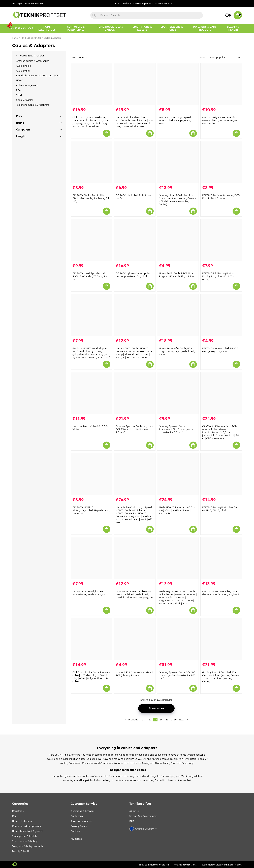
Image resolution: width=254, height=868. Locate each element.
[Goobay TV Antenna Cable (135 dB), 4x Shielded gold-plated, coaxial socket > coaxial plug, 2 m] (135, 558)
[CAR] (31, 28)
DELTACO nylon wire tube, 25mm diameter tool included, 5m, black (221, 593)
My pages (17, 3)
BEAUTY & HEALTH (21, 851)
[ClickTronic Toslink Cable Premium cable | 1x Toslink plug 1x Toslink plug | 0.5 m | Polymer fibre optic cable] (91, 639)
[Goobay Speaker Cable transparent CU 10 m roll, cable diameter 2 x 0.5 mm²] (178, 393)
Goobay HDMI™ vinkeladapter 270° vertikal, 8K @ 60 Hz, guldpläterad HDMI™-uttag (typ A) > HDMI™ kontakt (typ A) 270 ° (91, 353)
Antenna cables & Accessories (33, 61)
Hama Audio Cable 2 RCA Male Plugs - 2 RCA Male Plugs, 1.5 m (176, 275)
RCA (18, 90)
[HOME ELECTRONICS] (47, 28)
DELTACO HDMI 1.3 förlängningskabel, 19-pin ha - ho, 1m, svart (91, 510)
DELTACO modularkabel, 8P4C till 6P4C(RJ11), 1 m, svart (221, 350)
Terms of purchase (81, 821)
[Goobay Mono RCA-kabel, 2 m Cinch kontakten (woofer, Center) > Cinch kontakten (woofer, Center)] (178, 162)
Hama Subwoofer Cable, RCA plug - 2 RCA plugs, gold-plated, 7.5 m (177, 351)
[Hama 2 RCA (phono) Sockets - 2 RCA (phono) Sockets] (135, 639)
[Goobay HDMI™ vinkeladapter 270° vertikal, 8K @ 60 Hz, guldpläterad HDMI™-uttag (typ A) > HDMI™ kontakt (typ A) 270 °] (91, 315)
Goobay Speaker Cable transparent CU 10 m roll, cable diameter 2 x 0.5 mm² (176, 429)
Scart (19, 95)
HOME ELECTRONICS (31, 38)
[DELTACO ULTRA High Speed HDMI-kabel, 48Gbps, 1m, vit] (91, 558)
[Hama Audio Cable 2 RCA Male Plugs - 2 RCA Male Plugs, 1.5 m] (178, 240)
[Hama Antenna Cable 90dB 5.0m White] (91, 393)
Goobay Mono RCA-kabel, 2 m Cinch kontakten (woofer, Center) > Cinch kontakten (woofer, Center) (177, 200)
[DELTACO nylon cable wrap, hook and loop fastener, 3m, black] (135, 240)
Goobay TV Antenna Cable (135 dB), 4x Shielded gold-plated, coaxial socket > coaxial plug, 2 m (135, 594)
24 (161, 720)
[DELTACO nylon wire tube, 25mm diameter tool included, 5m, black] (221, 558)
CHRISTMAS (18, 811)
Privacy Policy (79, 826)
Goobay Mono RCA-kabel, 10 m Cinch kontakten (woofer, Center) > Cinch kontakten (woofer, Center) (220, 677)
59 (175, 720)
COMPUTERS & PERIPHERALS (26, 826)
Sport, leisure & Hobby (25, 841)
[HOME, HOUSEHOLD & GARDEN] (110, 28)
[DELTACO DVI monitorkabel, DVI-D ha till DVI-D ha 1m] (221, 162)
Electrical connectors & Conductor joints (38, 76)
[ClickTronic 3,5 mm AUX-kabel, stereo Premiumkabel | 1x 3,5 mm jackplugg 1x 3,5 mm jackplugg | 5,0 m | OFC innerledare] (91, 84)
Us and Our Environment (143, 816)
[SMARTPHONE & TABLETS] (142, 28)
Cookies (75, 831)
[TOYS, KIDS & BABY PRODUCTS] (204, 28)
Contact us (77, 816)
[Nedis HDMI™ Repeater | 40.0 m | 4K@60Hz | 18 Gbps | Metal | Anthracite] (178, 474)
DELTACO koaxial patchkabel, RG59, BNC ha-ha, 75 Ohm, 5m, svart (90, 276)
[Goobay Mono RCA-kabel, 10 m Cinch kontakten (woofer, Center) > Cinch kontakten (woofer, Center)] (221, 639)
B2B (132, 821)
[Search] (147, 15)
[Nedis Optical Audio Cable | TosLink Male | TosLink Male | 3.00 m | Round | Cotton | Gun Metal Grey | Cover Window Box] (135, 84)
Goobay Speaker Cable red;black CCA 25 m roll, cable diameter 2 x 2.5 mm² (134, 429)
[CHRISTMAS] (18, 28)
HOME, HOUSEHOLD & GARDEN (28, 831)
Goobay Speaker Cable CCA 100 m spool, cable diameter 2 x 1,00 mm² (177, 675)
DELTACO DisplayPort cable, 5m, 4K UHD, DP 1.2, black (220, 509)
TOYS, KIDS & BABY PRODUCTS (27, 846)
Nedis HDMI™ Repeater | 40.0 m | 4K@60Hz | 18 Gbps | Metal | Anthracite (178, 510)
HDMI (19, 80)
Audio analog (24, 66)
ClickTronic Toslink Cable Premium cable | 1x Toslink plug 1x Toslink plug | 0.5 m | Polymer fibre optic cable (91, 677)
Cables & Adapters (52, 38)
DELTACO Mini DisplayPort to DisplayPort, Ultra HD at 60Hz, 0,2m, (219, 276)
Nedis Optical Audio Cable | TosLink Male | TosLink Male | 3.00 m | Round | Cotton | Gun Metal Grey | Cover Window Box (134, 122)
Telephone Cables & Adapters (33, 105)
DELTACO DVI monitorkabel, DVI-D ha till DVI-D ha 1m (221, 197)
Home (15, 38)
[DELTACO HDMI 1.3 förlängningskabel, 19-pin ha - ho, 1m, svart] (91, 474)
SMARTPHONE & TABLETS (25, 836)
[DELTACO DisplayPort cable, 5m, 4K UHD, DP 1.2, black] (221, 474)
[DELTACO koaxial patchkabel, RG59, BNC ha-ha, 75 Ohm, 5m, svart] (91, 240)
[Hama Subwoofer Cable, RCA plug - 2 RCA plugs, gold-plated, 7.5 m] (178, 315)
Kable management (27, 85)
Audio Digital (23, 71)
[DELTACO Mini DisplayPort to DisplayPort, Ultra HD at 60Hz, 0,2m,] (221, 240)
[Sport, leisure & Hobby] (172, 28)
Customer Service (33, 3)
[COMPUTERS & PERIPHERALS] (76, 28)
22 (150, 720)
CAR (14, 816)
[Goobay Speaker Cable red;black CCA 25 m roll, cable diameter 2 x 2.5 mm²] (135, 393)
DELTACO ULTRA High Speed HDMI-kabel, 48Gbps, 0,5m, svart (175, 120)
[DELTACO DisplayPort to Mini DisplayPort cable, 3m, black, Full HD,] (91, 162)
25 (167, 720)
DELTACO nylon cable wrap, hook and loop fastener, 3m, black (134, 275)
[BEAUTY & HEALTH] (233, 28)
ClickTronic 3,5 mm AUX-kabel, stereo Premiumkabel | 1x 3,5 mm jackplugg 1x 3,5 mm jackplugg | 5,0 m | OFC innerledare (91, 122)
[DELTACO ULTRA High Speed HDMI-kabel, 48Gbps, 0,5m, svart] (178, 84)
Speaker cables (25, 100)
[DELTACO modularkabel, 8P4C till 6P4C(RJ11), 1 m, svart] (221, 315)
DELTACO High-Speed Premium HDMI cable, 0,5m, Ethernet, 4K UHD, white (220, 120)
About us (134, 811)
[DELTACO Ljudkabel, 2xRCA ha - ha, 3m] (135, 162)
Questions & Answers (83, 811)
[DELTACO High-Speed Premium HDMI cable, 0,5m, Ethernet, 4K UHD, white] (221, 84)
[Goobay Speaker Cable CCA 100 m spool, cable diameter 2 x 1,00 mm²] (178, 639)
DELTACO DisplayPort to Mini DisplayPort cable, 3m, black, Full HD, (91, 198)
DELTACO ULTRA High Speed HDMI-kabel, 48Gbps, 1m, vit (89, 593)
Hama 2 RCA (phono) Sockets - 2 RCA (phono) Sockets (134, 674)
